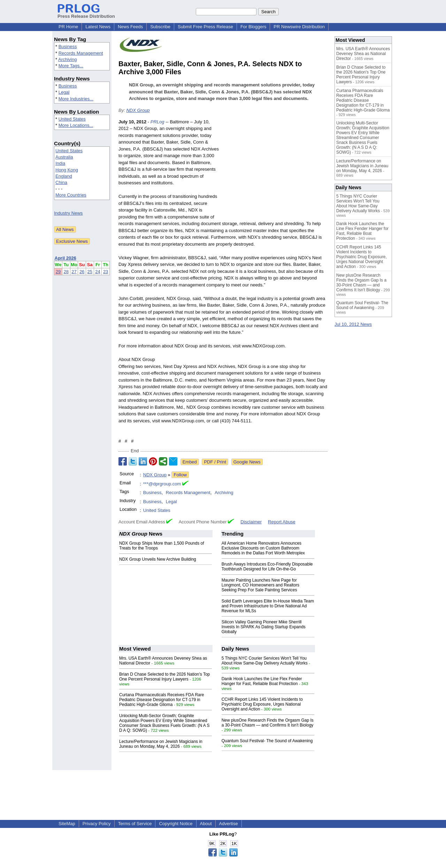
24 (98, 272)
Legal (64, 92)
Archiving (67, 59)
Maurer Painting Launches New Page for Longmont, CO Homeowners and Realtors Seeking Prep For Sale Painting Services (260, 585)
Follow (180, 475)
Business (68, 47)
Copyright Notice (176, 824)
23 (106, 272)
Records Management (81, 53)
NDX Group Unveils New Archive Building (158, 559)
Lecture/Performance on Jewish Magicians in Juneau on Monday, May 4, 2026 (161, 744)
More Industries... (76, 99)
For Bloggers (253, 27)
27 (74, 272)
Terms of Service (135, 824)
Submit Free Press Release (205, 27)
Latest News (98, 27)
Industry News (68, 213)
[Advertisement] (275, 170)
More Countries (71, 195)
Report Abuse (282, 522)
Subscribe (160, 27)
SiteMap (67, 824)
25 (90, 272)
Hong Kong (67, 170)
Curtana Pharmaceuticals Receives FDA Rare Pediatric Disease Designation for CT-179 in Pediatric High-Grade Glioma (162, 700)
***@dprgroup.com (162, 484)
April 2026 (66, 258)
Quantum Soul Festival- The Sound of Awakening (267, 741)
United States (72, 119)
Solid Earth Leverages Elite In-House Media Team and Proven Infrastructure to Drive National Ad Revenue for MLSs (268, 606)
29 (58, 272)
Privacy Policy (97, 824)
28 (66, 272)
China (61, 182)
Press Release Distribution (86, 14)
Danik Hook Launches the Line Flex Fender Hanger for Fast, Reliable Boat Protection (262, 681)
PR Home (68, 27)
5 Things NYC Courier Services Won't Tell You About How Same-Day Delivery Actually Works (265, 661)
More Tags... (71, 66)
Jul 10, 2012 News (353, 324)
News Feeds (130, 27)
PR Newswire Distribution (299, 27)
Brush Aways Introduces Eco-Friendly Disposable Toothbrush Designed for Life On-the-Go (267, 567)
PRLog (157, 122)
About (206, 824)
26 (82, 272)
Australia (64, 157)
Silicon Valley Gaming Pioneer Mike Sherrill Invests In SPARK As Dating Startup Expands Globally (264, 627)
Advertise (229, 824)
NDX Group (138, 110)
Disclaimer (251, 522)
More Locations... (76, 125)
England (64, 176)
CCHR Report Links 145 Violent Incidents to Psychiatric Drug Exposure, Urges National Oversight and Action (262, 704)
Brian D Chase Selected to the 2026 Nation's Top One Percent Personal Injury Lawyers (164, 677)
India (60, 163)
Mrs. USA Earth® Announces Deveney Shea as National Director (363, 54)
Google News (247, 462)
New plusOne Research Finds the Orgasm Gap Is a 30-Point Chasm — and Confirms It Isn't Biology (268, 723)
